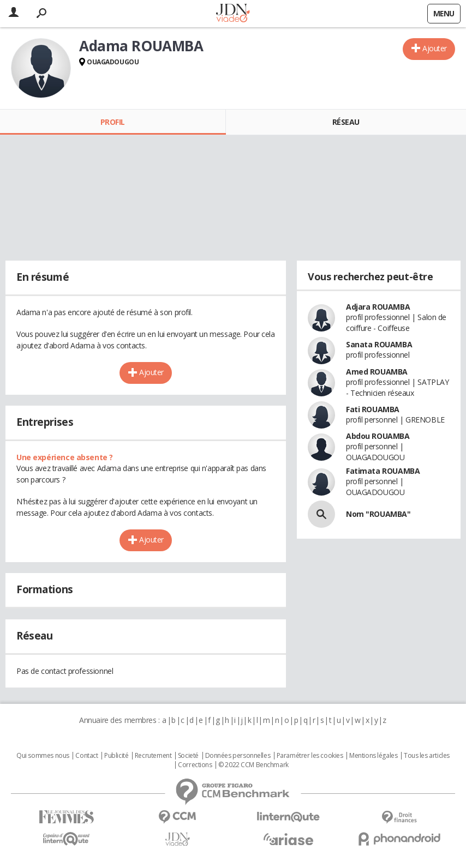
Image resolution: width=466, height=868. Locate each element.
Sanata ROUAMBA (379, 344)
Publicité (116, 756)
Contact (86, 756)
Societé (188, 756)
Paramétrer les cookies (310, 756)
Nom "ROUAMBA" (378, 514)
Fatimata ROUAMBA (383, 471)
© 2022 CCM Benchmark (253, 765)
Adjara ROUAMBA (378, 307)
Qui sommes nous (43, 756)
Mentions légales (373, 756)
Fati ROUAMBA (373, 409)
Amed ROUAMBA (377, 372)
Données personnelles (238, 756)
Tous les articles (427, 756)
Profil (113, 122)
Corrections (195, 765)
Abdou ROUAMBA (378, 436)
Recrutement (153, 756)
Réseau (346, 122)
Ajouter (435, 48)
